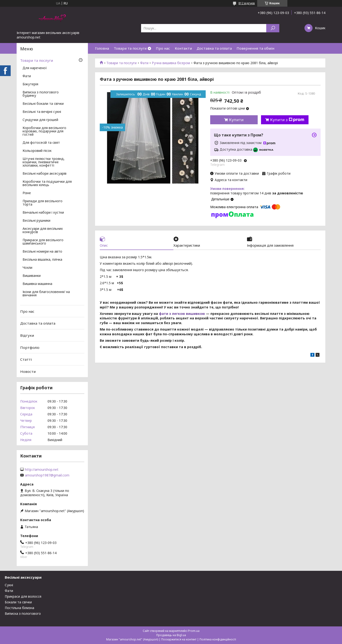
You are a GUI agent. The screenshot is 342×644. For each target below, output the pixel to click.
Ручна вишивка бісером (171, 63)
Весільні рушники (36, 221)
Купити (236, 120)
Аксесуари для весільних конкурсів (43, 231)
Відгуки (27, 335)
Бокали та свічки (18, 602)
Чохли (27, 268)
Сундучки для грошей (40, 120)
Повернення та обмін (255, 48)
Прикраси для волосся (23, 596)
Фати (144, 63)
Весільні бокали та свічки (43, 104)
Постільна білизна (19, 608)
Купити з (287, 120)
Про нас (163, 48)
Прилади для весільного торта (43, 203)
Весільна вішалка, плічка (42, 260)
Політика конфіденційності (218, 639)
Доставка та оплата (214, 48)
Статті (26, 359)
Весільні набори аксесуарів (45, 174)
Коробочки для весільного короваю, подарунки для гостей (44, 131)
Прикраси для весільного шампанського (43, 242)
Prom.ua (194, 631)
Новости (28, 371)
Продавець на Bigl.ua (171, 635)
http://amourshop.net (42, 470)
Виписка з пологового (23, 613)
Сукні (9, 585)
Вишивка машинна (37, 284)
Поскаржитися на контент (179, 639)
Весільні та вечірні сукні (42, 112)
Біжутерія (30, 84)
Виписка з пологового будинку (41, 94)
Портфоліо (30, 347)
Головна (102, 48)
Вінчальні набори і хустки (43, 213)
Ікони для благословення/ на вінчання (46, 294)
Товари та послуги (130, 48)
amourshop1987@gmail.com (47, 475)
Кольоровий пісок (37, 151)
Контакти (183, 48)
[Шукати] (273, 28)
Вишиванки (32, 276)
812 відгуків (247, 3)
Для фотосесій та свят (41, 143)
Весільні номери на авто (42, 252)
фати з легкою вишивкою (182, 314)
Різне (27, 193)
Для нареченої (35, 68)
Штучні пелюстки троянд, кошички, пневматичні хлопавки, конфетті (44, 162)
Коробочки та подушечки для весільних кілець (47, 183)
